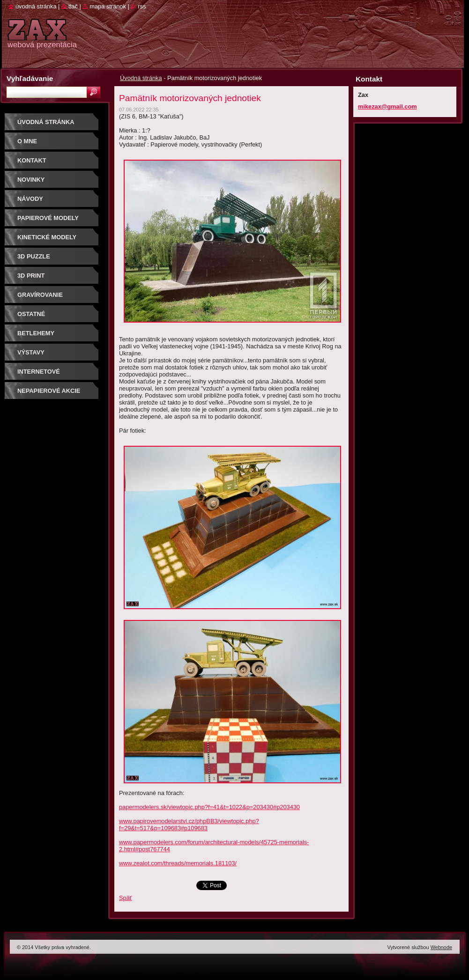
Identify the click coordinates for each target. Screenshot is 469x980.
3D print (31, 276)
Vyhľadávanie (30, 78)
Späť (126, 898)
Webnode (441, 947)
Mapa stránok (108, 6)
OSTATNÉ (31, 314)
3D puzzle (34, 256)
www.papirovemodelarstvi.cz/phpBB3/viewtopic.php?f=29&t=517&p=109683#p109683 (189, 825)
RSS (142, 6)
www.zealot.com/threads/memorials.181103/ (178, 863)
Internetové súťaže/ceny (39, 375)
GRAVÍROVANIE (40, 295)
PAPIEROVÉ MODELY (48, 218)
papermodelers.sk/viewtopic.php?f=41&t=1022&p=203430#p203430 (209, 807)
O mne (27, 141)
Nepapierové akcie (49, 391)
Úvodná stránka (141, 78)
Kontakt (32, 160)
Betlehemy (36, 333)
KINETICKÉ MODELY (47, 237)
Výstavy (31, 352)
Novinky (31, 180)
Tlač (73, 6)
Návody (30, 199)
